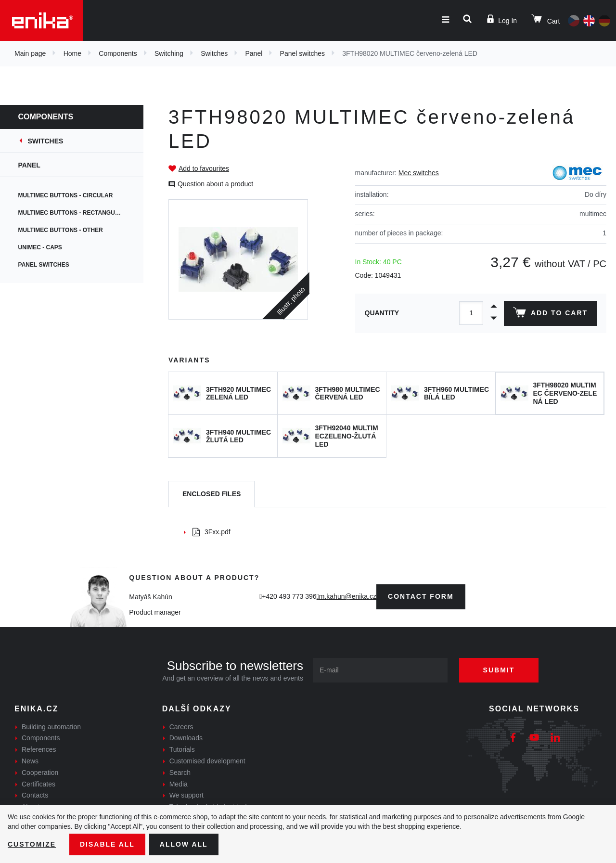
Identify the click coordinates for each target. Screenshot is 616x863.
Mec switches (419, 173)
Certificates (38, 784)
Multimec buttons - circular (67, 195)
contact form (421, 596)
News (30, 761)
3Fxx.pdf (212, 532)
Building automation (51, 727)
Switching (169, 53)
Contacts (35, 795)
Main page (30, 53)
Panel (254, 53)
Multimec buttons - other (62, 230)
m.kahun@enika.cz (348, 596)
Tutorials (182, 749)
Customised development (207, 761)
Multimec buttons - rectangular (74, 213)
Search (180, 773)
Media (179, 784)
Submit (499, 670)
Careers (181, 727)
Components (118, 53)
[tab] (212, 494)
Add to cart (550, 314)
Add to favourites (204, 168)
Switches (214, 53)
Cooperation (40, 773)
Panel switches (302, 53)
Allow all (184, 844)
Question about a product (215, 184)
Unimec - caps (41, 247)
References (39, 749)
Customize (32, 844)
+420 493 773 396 (289, 596)
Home (72, 53)
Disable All (107, 844)
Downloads (186, 738)
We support (186, 795)
